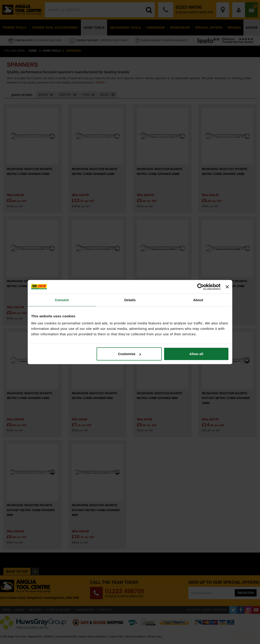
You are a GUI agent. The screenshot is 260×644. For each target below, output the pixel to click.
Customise (129, 354)
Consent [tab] (62, 300)
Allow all (196, 354)
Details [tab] (130, 300)
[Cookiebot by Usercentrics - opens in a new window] (201, 287)
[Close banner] (227, 287)
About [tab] (198, 300)
